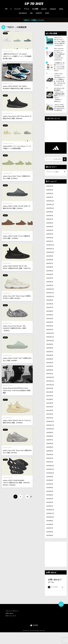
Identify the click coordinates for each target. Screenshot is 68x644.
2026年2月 (50, 198)
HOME (34, 637)
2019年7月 (50, 494)
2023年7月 (50, 314)
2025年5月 (50, 232)
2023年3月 (50, 329)
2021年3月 (50, 419)
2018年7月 (50, 540)
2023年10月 (50, 303)
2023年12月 (50, 295)
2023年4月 (50, 326)
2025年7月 (50, 224)
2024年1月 (50, 292)
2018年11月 (50, 525)
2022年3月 (50, 374)
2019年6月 (50, 498)
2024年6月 (50, 273)
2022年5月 (50, 367)
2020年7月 (50, 449)
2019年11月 (50, 479)
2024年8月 (50, 265)
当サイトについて (11, 627)
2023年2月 (50, 333)
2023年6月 (50, 318)
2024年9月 (50, 262)
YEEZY (27, 168)
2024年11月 (50, 254)
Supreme (44, 9)
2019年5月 (50, 502)
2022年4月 (50, 371)
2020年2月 (50, 468)
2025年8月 (50, 220)
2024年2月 (50, 288)
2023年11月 (50, 299)
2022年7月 (50, 359)
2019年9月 (50, 487)
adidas (61, 9)
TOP (6, 9)
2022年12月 (50, 341)
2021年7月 (50, 404)
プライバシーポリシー (13, 623)
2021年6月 (50, 408)
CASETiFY (39, 13)
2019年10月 (50, 483)
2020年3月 (50, 465)
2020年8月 (50, 446)
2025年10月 (50, 213)
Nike (31, 13)
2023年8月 (50, 311)
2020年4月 (50, 461)
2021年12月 (50, 386)
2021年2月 (50, 423)
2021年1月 (50, 427)
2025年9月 (50, 217)
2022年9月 (50, 352)
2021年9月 (50, 397)
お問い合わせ (10, 625)
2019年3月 (50, 510)
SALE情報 (35, 9)
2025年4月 (50, 235)
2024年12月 (50, 250)
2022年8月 (50, 356)
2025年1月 (50, 247)
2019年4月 (50, 506)
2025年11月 (50, 209)
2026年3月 (50, 194)
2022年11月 (50, 344)
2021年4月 (50, 416)
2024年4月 (50, 280)
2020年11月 (50, 434)
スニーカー (18, 9)
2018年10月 (50, 528)
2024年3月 (50, 284)
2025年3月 (50, 239)
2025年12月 (50, 205)
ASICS (47, 13)
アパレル (27, 9)
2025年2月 (50, 243)
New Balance (23, 13)
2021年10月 (50, 393)
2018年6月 (50, 543)
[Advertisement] (56, 136)
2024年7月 (50, 269)
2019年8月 (50, 491)
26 (27, 253)
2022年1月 (50, 382)
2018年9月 (50, 532)
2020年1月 (50, 472)
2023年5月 (50, 322)
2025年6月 (50, 228)
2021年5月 (50, 412)
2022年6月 (50, 363)
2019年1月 (50, 517)
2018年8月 (50, 536)
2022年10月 (50, 348)
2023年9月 (50, 307)
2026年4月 (50, 190)
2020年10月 (50, 438)
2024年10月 (50, 258)
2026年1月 (50, 202)
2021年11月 (50, 389)
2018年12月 (50, 521)
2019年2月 (50, 513)
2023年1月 (50, 337)
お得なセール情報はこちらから (34, 20)
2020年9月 (50, 442)
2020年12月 (50, 431)
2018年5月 (50, 547)
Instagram (53, 9)
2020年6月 (50, 453)
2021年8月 (50, 401)
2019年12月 (50, 476)
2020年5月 (50, 457)
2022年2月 (50, 378)
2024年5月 (50, 277)
